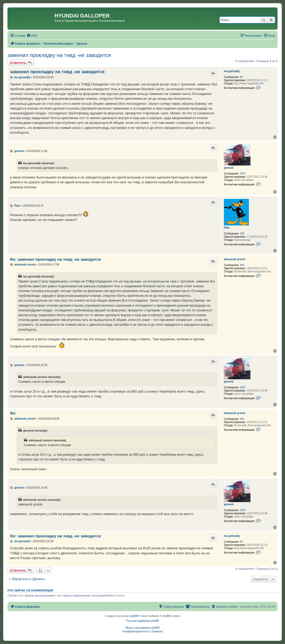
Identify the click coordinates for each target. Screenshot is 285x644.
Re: (13, 413)
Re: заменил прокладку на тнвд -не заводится (56, 259)
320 (242, 234)
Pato (227, 228)
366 (242, 265)
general (229, 168)
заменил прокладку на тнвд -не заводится (59, 55)
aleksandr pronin (235, 259)
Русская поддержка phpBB (142, 621)
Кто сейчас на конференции (30, 590)
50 (241, 77)
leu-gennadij (232, 71)
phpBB (134, 616)
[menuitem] (32, 36)
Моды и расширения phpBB (142, 628)
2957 (243, 174)
